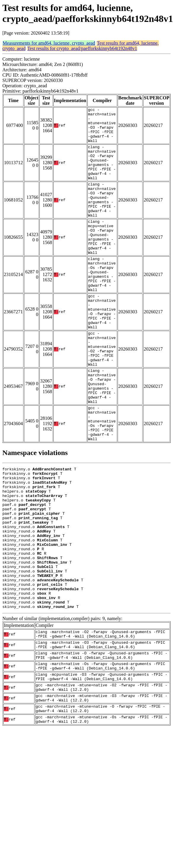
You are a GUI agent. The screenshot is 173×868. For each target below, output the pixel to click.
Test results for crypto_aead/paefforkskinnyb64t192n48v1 (82, 48)
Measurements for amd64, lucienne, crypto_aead (49, 43)
